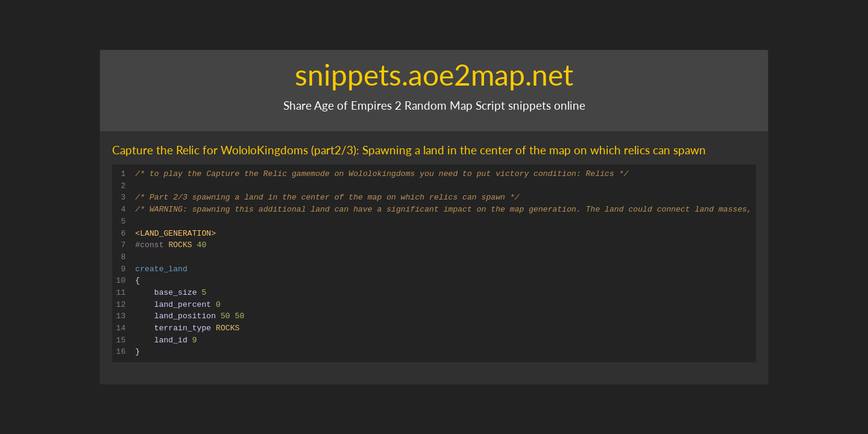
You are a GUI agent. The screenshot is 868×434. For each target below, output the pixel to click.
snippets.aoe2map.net (434, 74)
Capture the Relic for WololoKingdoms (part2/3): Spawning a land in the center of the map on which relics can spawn (409, 150)
